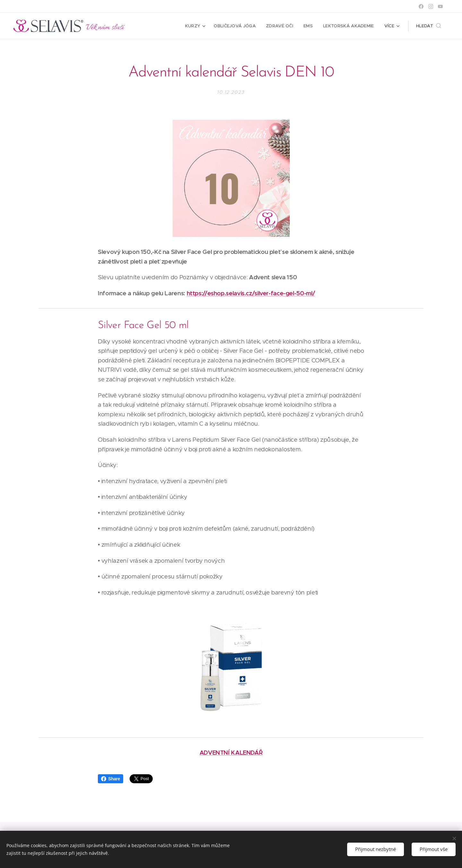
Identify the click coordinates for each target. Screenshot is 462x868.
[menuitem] (198, 26)
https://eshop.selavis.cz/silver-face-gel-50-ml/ (251, 293)
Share (111, 779)
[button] (429, 26)
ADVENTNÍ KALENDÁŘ (231, 753)
